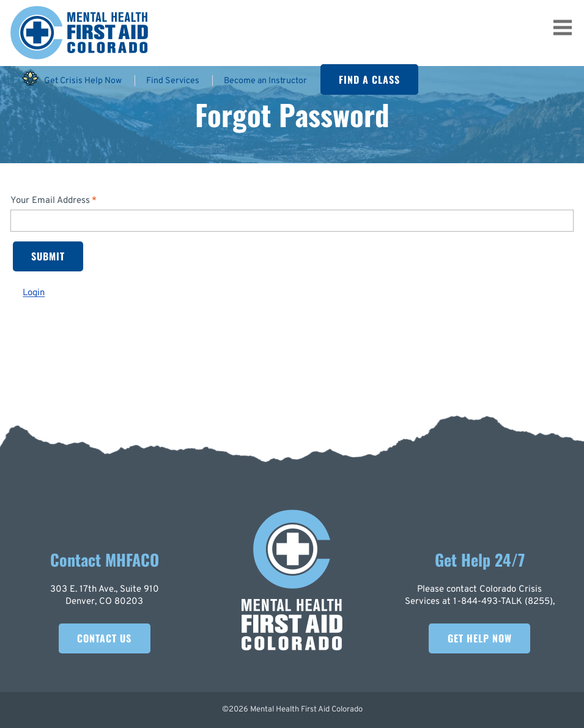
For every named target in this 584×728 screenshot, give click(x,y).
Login (34, 293)
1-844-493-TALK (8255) (503, 602)
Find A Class (369, 79)
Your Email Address (50, 201)
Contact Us (104, 638)
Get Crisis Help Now (72, 78)
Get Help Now (480, 638)
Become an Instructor (265, 81)
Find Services (173, 81)
